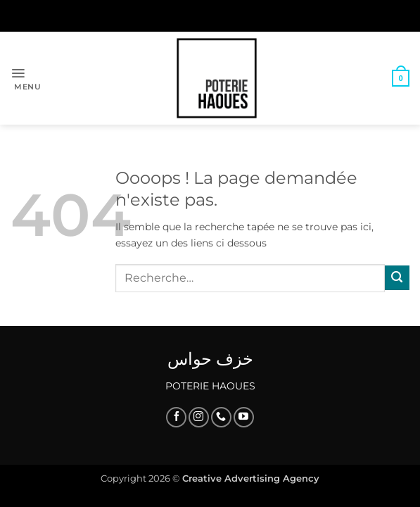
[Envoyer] (397, 278)
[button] (26, 78)
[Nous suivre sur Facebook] (176, 417)
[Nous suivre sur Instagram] (199, 417)
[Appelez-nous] (221, 417)
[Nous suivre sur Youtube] (244, 417)
